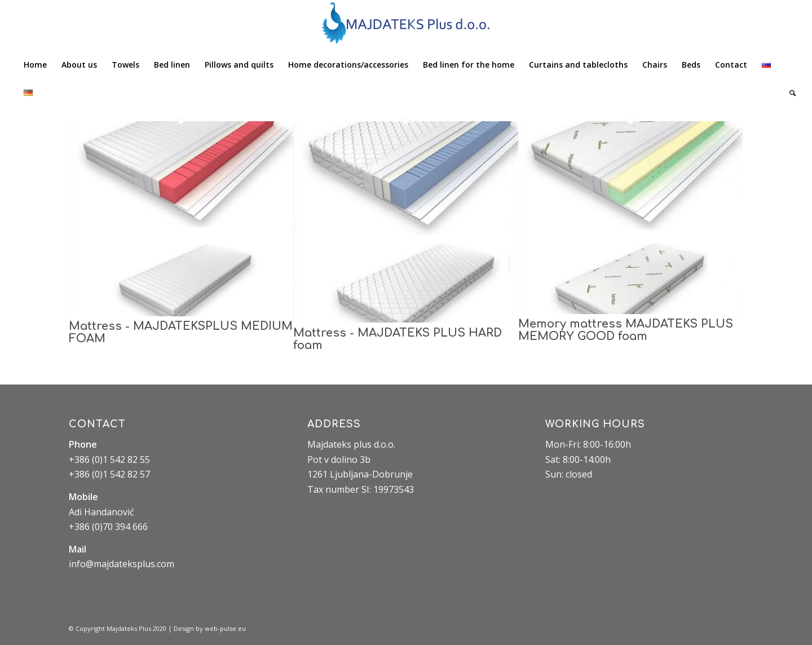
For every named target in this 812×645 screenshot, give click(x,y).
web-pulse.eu (225, 628)
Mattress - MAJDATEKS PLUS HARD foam (398, 339)
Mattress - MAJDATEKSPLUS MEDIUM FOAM (181, 332)
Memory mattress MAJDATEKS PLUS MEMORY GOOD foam (626, 330)
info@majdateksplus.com (122, 564)
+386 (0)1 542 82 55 (109, 460)
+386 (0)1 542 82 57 (109, 474)
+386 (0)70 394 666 (108, 527)
